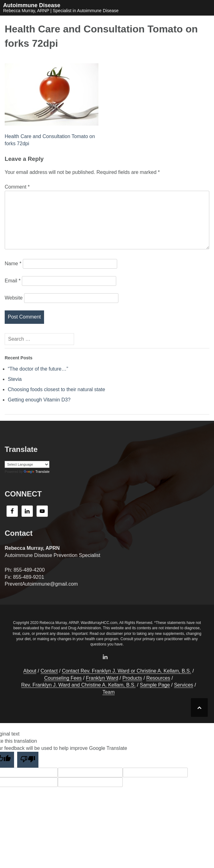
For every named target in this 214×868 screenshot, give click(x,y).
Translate (37, 472)
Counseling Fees (63, 678)
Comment (17, 187)
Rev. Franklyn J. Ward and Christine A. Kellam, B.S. (78, 685)
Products (132, 678)
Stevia (15, 379)
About (30, 671)
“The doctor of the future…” (38, 369)
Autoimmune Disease (32, 5)
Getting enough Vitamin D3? (39, 400)
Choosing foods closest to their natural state (56, 389)
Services (184, 685)
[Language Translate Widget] (27, 464)
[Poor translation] (28, 760)
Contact (49, 671)
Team (109, 692)
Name (13, 264)
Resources (158, 678)
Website (14, 298)
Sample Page (155, 685)
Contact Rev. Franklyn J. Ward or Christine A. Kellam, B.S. (126, 671)
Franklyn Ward (102, 678)
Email (13, 281)
